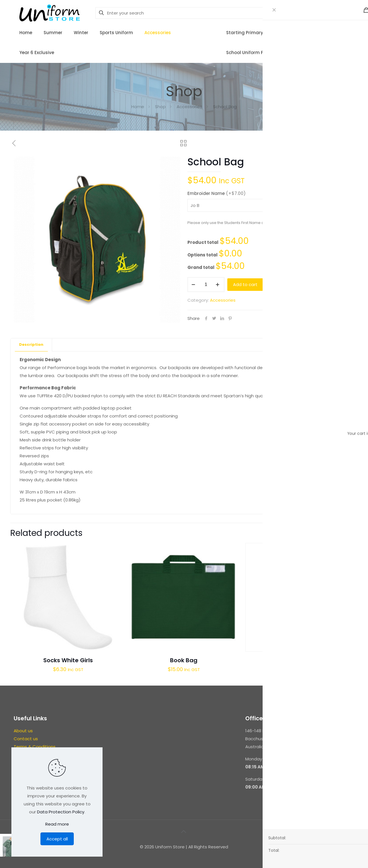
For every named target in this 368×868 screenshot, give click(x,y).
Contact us (26, 739)
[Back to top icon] (184, 832)
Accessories (189, 107)
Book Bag (184, 660)
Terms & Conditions (35, 747)
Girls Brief (299, 660)
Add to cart (245, 284)
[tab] (31, 345)
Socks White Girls (68, 660)
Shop (160, 107)
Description (31, 344)
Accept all (57, 839)
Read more (57, 824)
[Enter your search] (202, 13)
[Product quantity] (206, 285)
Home (138, 107)
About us (23, 731)
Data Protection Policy (61, 812)
